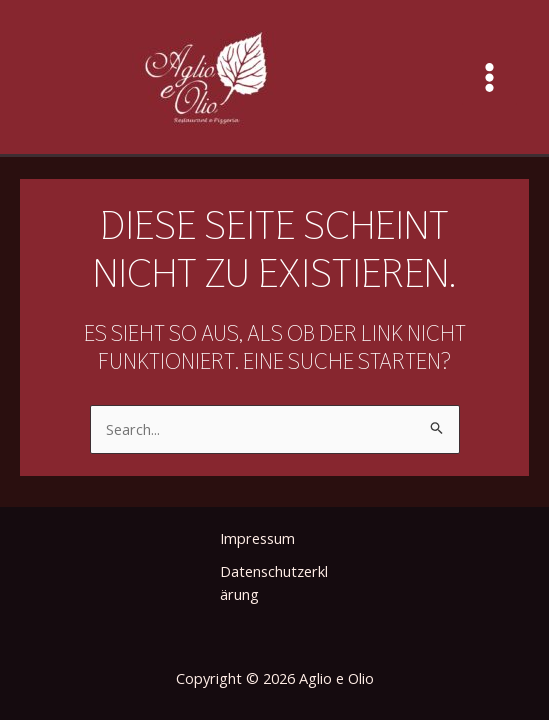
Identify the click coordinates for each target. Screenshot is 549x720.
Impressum (257, 538)
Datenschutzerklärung (274, 582)
